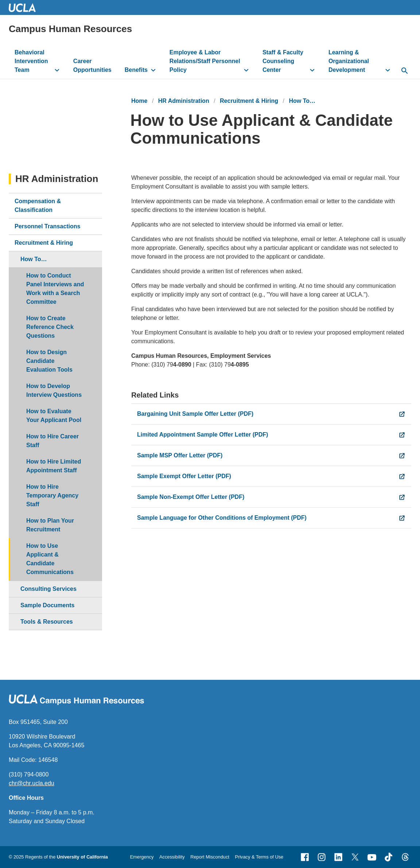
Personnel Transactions (48, 226)
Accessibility (172, 857)
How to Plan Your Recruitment (50, 525)
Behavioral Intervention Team (31, 61)
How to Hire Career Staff (52, 441)
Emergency (142, 857)
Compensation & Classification (38, 206)
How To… (302, 101)
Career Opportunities (92, 65)
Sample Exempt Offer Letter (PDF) (184, 476)
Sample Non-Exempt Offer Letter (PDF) (191, 497)
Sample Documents (47, 605)
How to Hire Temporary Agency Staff (52, 495)
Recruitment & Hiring (249, 101)
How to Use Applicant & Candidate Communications (50, 559)
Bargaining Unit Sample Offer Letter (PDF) (195, 414)
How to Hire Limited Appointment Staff (54, 466)
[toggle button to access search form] (405, 71)
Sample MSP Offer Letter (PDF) (180, 455)
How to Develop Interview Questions (54, 390)
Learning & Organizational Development (349, 61)
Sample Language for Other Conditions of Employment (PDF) (222, 518)
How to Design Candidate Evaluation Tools (49, 361)
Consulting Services (48, 589)
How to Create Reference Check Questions (50, 327)
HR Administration (184, 101)
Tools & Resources (47, 622)
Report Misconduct (210, 857)
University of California (82, 857)
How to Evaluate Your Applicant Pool (54, 416)
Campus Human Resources (70, 29)
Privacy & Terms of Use (259, 857)
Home (139, 101)
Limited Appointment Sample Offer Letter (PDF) (203, 435)
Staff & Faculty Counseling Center (283, 61)
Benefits (136, 70)
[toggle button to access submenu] (57, 70)
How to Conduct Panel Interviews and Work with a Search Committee (55, 289)
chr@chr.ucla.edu (32, 783)
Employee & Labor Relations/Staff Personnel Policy (205, 61)
